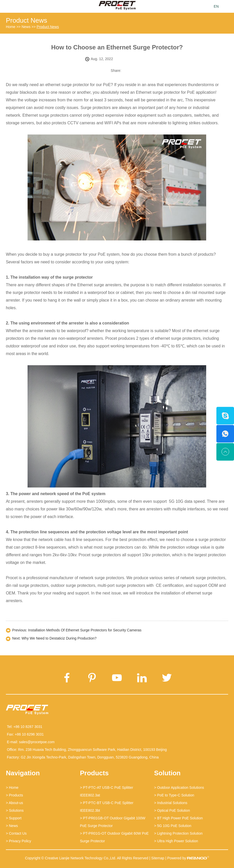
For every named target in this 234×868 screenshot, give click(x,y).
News (26, 27)
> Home (12, 788)
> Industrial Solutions (171, 803)
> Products (14, 795)
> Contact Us (16, 833)
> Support (14, 818)
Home (11, 27)
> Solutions (15, 810)
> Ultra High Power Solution (176, 841)
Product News (27, 20)
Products (94, 773)
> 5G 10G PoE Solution (173, 826)
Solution (167, 773)
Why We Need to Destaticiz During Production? (59, 638)
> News (12, 826)
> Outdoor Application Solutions (179, 788)
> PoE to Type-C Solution (174, 795)
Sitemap (158, 858)
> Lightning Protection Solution (178, 833)
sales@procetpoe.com (37, 742)
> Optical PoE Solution (172, 810)
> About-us (14, 803)
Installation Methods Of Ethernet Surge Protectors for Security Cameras (85, 630)
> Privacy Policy (19, 841)
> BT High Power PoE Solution (178, 818)
